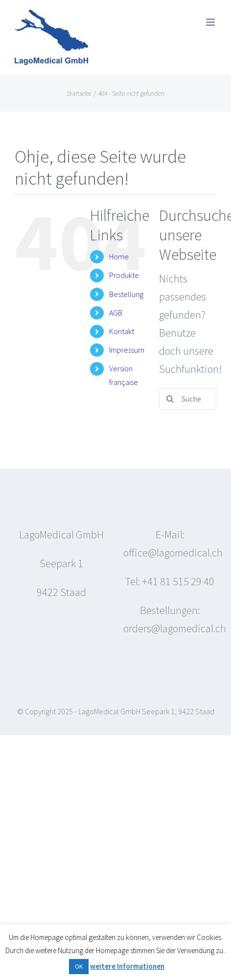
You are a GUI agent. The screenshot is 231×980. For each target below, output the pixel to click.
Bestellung (126, 294)
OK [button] (79, 967)
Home (119, 256)
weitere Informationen (127, 966)
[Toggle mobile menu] (211, 22)
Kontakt (122, 331)
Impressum (127, 350)
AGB (116, 313)
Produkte (124, 275)
